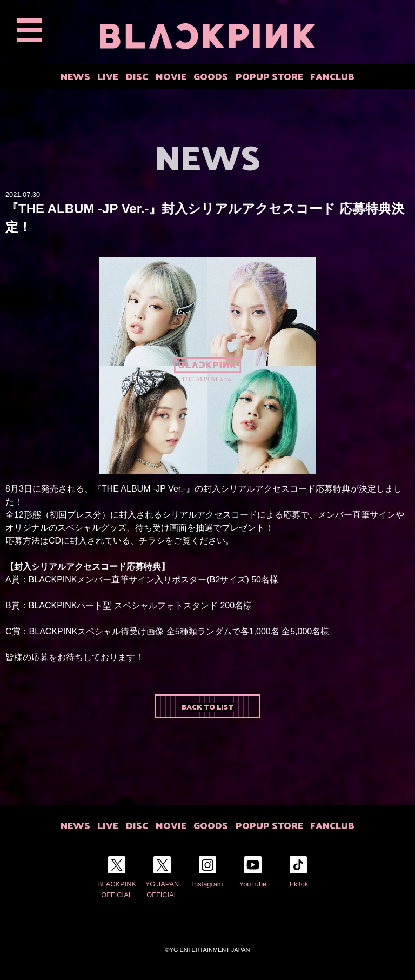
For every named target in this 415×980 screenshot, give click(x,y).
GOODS (211, 76)
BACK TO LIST (207, 706)
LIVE (108, 76)
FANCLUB (332, 76)
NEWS (75, 76)
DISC (137, 76)
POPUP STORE (269, 76)
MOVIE (171, 76)
